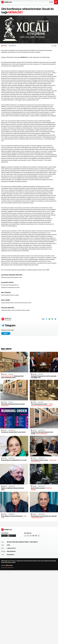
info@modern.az (11, 555)
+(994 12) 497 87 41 (11, 548)
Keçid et (6, 333)
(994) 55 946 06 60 (11, 551)
